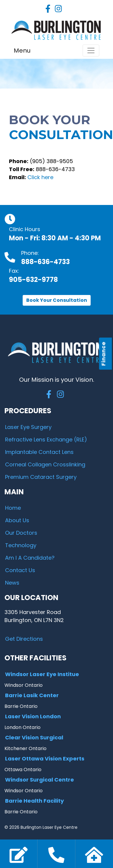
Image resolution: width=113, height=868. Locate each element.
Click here (40, 177)
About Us (17, 520)
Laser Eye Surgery (28, 427)
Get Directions (24, 639)
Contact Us (20, 570)
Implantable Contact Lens (39, 452)
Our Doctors (21, 533)
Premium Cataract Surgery (41, 477)
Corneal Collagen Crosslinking (45, 464)
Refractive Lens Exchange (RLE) (46, 439)
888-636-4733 (45, 262)
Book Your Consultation (57, 300)
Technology (21, 545)
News (12, 583)
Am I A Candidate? (30, 558)
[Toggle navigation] (91, 50)
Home (13, 508)
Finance (104, 353)
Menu (22, 50)
